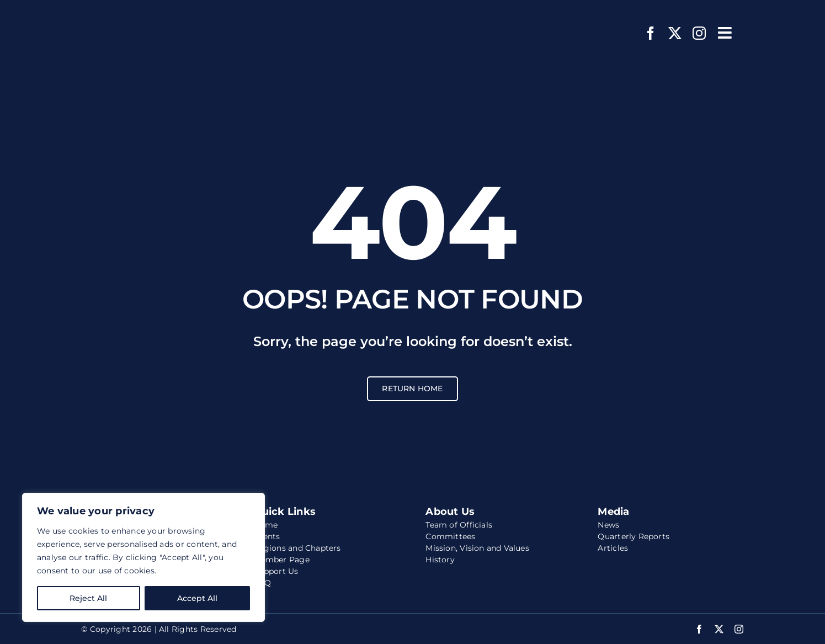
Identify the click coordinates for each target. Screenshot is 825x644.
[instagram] (699, 33)
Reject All (88, 598)
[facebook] (651, 33)
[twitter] (675, 33)
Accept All (197, 598)
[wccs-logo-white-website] (150, 15)
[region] (143, 557)
